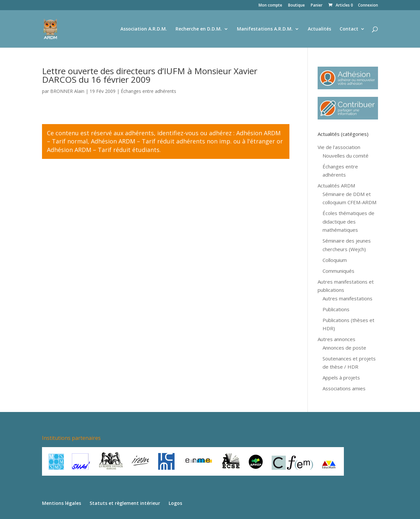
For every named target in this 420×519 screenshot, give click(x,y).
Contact (349, 29)
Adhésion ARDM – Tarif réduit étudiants (103, 150)
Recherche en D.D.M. (199, 29)
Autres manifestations (347, 298)
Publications (336, 309)
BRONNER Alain (67, 91)
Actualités (319, 29)
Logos (175, 503)
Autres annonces (336, 339)
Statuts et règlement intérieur (125, 503)
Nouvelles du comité (346, 156)
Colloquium (335, 260)
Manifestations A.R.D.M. (265, 29)
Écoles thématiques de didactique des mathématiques (348, 221)
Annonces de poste (344, 348)
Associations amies (344, 388)
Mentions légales (62, 503)
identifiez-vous (178, 133)
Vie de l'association (339, 147)
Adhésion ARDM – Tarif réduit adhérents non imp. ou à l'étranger (183, 141)
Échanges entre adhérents (148, 91)
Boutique (296, 6)
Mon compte (270, 6)
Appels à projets (341, 378)
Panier (317, 6)
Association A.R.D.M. (144, 29)
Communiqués (338, 271)
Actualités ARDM (336, 185)
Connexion (368, 6)
